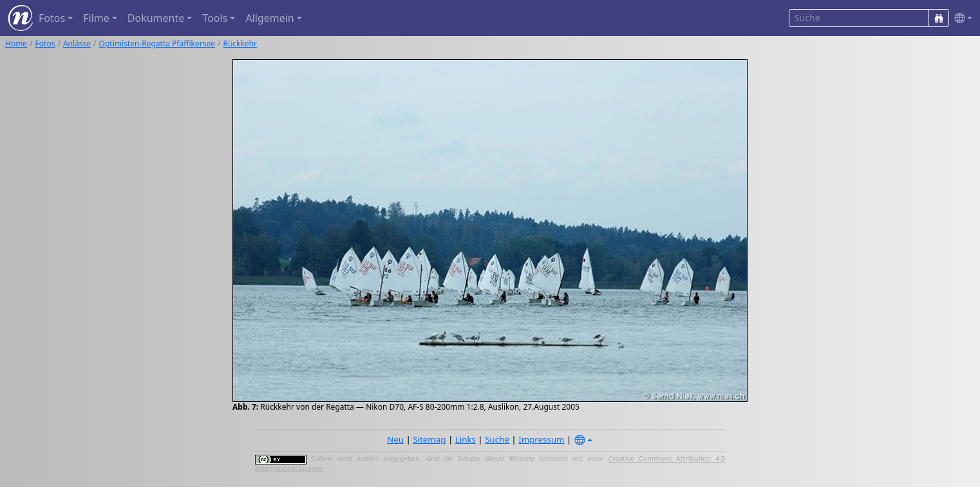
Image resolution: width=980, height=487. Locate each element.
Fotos (45, 43)
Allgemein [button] (269, 18)
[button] (961, 18)
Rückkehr (240, 43)
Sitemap (429, 439)
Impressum (541, 439)
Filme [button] (96, 18)
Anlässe (77, 43)
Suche (497, 439)
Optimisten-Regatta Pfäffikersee (157, 43)
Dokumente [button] (156, 18)
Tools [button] (215, 18)
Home (16, 43)
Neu (395, 439)
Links (466, 439)
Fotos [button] (52, 18)
